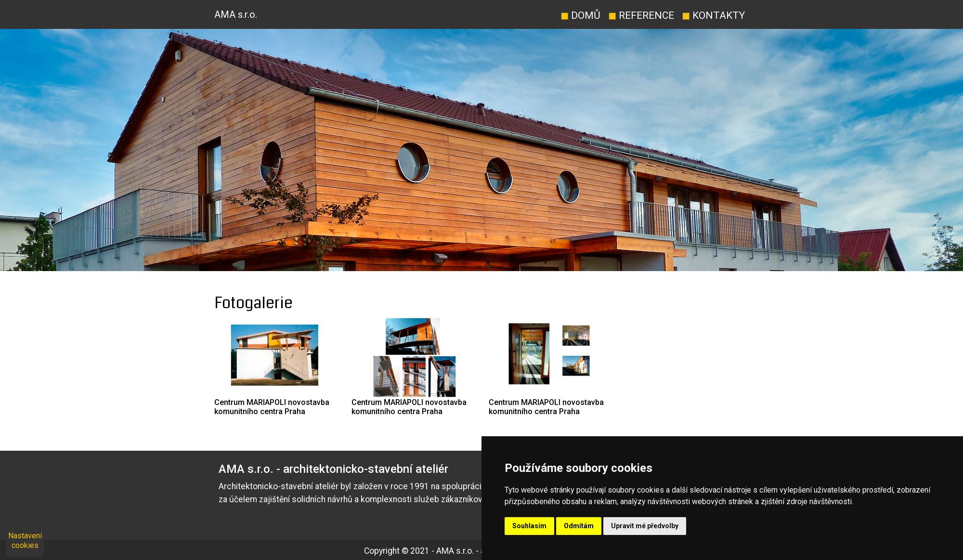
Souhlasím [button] (529, 526)
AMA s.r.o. (236, 14)
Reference (641, 15)
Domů (580, 15)
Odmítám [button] (579, 526)
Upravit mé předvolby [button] (645, 526)
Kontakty (713, 15)
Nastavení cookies (25, 540)
